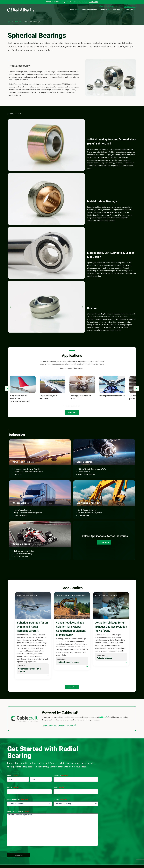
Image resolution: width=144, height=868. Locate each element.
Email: (59, 787)
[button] (10, 307)
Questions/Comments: (19, 812)
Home (9, 22)
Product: (60, 800)
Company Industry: (17, 800)
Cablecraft (103, 717)
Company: (61, 775)
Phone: (13, 787)
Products (18, 22)
